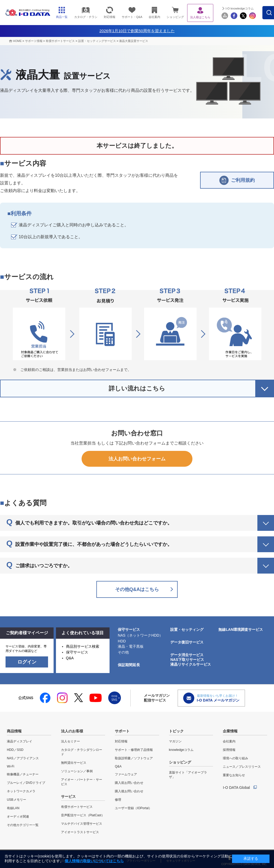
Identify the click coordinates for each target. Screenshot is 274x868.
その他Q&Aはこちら (137, 589)
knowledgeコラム (181, 750)
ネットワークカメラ (21, 791)
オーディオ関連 (18, 817)
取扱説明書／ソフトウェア (134, 758)
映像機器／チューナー (23, 774)
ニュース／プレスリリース (242, 767)
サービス (68, 797)
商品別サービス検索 (83, 646)
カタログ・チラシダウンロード (82, 752)
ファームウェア (126, 774)
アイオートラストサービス (80, 832)
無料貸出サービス (74, 763)
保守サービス (77, 652)
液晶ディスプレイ (20, 741)
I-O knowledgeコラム (241, 8)
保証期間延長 (129, 665)
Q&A (70, 658)
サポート (122, 731)
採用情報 (229, 750)
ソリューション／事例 (77, 771)
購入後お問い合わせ (129, 791)
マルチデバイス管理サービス (82, 824)
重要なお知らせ (234, 775)
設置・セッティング (187, 629)
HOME (17, 41)
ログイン (27, 662)
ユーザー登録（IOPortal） (133, 808)
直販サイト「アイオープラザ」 (188, 775)
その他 (123, 652)
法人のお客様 (72, 731)
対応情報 (121, 741)
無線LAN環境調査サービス (241, 629)
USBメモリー (16, 800)
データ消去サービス (187, 655)
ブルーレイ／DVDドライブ (26, 783)
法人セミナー (70, 741)
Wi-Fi (11, 766)
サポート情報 (34, 41)
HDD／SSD (15, 750)
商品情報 (14, 731)
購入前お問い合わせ (129, 783)
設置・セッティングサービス (97, 41)
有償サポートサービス (60, 41)
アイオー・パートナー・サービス (82, 782)
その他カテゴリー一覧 (23, 825)
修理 (118, 800)
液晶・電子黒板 (131, 646)
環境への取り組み (235, 758)
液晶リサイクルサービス (191, 664)
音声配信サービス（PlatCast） (83, 815)
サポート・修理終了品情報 (134, 750)
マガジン (175, 741)
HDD (122, 641)
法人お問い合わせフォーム (137, 459)
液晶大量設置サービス (134, 41)
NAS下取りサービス (187, 660)
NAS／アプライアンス (23, 758)
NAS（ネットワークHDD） (140, 635)
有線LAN (13, 808)
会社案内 (229, 741)
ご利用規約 (237, 180)
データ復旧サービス (187, 642)
